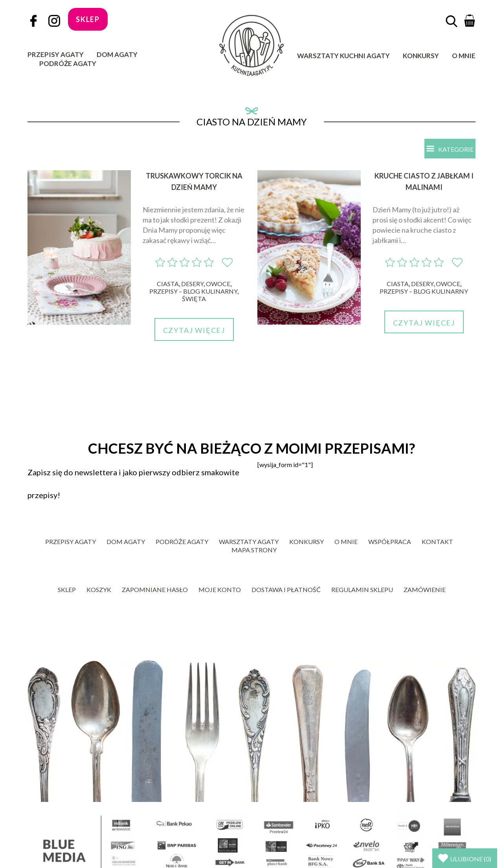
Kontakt (437, 542)
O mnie (464, 56)
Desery (192, 284)
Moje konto (220, 590)
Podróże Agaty (68, 63)
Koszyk (99, 590)
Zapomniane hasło (155, 590)
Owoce (218, 284)
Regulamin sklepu (362, 590)
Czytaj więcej (194, 331)
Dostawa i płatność (286, 590)
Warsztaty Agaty (249, 542)
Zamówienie (425, 590)
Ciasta (168, 284)
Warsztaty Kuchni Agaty (343, 56)
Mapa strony (254, 550)
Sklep (67, 590)
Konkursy (421, 56)
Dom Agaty (117, 54)
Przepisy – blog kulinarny (193, 291)
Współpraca (390, 542)
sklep (88, 19)
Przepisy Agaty (56, 54)
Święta (194, 299)
